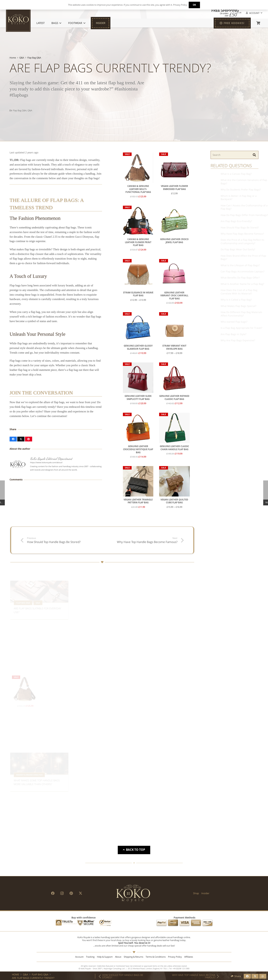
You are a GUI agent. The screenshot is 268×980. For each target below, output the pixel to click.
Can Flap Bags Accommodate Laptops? (242, 271)
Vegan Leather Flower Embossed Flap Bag (174, 188)
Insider (205, 893)
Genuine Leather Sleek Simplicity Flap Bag (138, 398)
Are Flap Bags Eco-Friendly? (235, 221)
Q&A (22, 58)
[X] (81, 893)
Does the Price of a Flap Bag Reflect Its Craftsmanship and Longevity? (242, 242)
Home (13, 58)
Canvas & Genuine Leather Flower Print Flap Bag (138, 242)
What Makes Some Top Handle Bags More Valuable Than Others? (37, 781)
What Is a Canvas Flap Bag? (235, 174)
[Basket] (258, 23)
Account (79, 957)
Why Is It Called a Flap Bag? (235, 300)
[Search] (234, 155)
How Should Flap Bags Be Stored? (239, 227)
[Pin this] (29, 439)
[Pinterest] (71, 893)
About (118, 957)
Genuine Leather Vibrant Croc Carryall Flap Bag (175, 296)
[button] (254, 13)
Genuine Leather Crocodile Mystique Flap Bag (138, 449)
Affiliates (189, 957)
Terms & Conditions (156, 957)
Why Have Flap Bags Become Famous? (241, 234)
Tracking (90, 957)
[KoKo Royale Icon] (18, 19)
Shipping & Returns (133, 957)
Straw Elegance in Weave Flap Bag (138, 294)
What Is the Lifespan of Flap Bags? (239, 265)
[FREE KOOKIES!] (232, 23)
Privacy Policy (175, 957)
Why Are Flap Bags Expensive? (237, 340)
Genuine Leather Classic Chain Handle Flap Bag (174, 448)
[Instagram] (62, 893)
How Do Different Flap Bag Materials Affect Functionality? (241, 314)
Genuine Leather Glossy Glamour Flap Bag (138, 347)
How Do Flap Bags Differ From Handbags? (243, 215)
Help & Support (105, 957)
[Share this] (13, 439)
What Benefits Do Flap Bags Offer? (239, 278)
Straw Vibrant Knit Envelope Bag (174, 347)
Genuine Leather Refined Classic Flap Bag (175, 398)
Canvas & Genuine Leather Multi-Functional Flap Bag (138, 189)
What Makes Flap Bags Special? (238, 306)
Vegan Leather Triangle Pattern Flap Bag (138, 501)
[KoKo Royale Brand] (133, 893)
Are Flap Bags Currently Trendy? (33, 978)
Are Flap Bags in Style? (233, 334)
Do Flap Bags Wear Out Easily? (237, 250)
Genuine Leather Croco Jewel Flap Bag (175, 241)
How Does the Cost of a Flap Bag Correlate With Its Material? (238, 292)
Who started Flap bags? (233, 322)
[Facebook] (53, 893)
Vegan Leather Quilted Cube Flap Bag (175, 501)
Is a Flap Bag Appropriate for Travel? (241, 328)
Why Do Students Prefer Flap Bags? (240, 190)
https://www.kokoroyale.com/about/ (46, 462)
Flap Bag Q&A (34, 58)
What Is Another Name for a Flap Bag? (242, 284)
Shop (196, 893)
